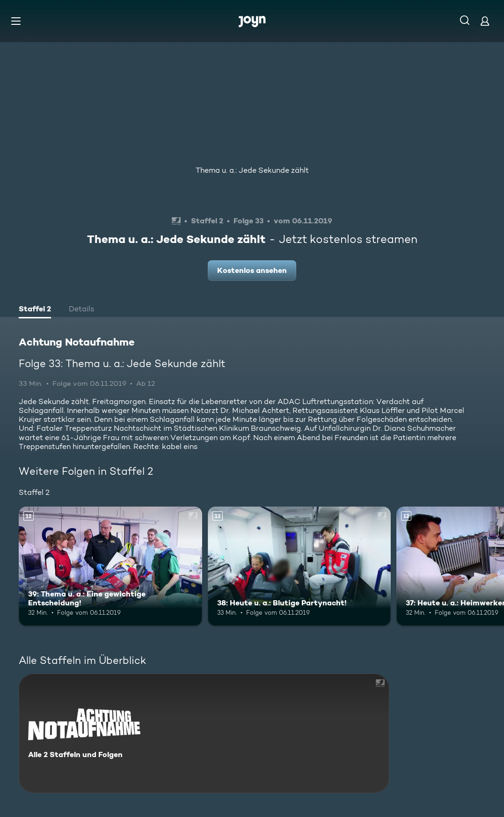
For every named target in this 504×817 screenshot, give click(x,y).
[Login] (485, 21)
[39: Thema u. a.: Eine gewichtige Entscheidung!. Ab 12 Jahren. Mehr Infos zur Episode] (110, 566)
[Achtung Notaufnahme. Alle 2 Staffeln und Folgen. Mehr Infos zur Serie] (204, 733)
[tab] (35, 310)
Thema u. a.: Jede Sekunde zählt (252, 170)
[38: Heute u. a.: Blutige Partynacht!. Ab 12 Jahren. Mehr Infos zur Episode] (299, 566)
